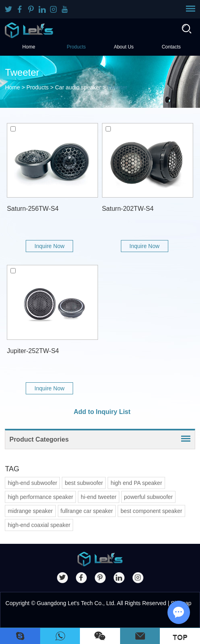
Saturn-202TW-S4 (128, 209)
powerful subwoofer (148, 497)
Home (29, 47)
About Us (123, 47)
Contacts (171, 47)
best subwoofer (84, 483)
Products (76, 47)
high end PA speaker (136, 483)
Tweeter (117, 87)
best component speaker (151, 511)
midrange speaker (30, 511)
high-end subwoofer (32, 483)
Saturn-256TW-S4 (33, 209)
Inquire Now (50, 246)
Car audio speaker (78, 87)
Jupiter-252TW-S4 (33, 351)
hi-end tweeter (99, 497)
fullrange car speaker (87, 511)
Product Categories (39, 439)
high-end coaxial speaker (39, 525)
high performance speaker (40, 497)
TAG (12, 469)
